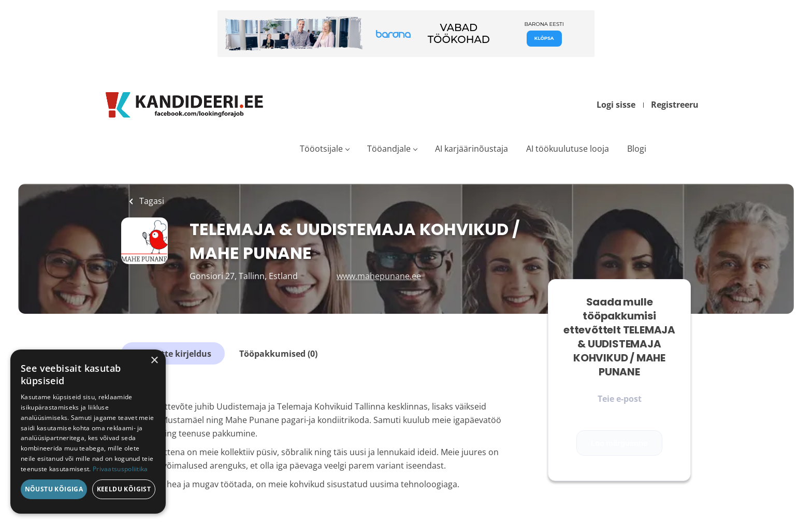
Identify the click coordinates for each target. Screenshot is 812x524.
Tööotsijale (321, 149)
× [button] (154, 361)
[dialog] (88, 432)
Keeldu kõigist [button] (124, 489)
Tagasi (151, 201)
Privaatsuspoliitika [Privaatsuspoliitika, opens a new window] (120, 469)
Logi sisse (616, 105)
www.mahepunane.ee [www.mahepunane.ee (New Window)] (379, 276)
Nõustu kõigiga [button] (54, 489)
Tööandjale (389, 149)
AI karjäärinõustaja (472, 149)
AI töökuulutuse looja (568, 149)
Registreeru (675, 105)
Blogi (637, 149)
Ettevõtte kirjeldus (173, 354)
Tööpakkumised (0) (278, 354)
